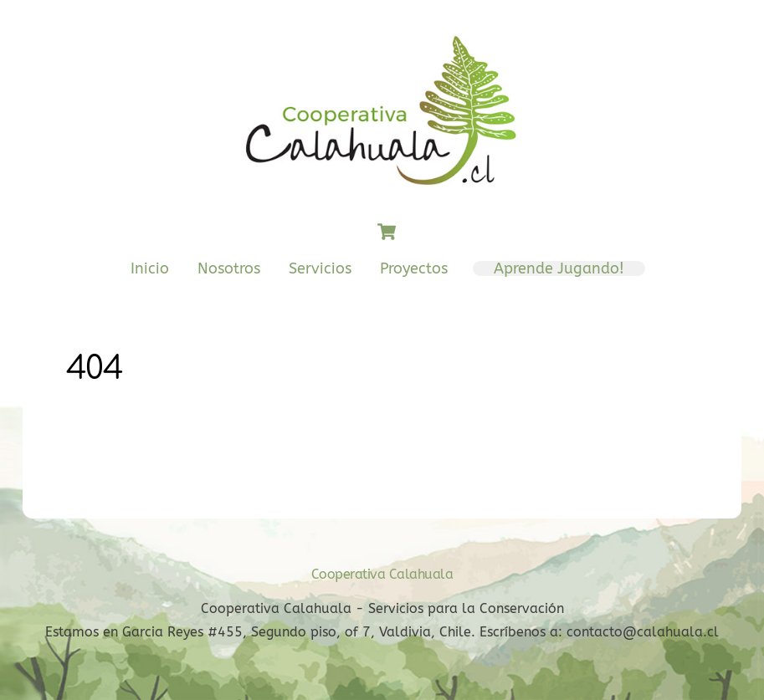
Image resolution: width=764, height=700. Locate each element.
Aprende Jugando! (559, 269)
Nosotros (229, 269)
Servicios (320, 269)
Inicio (150, 269)
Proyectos (414, 269)
